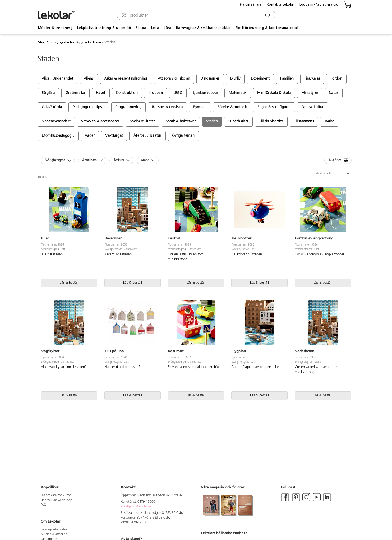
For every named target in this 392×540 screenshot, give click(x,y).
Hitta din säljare (249, 4)
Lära (167, 28)
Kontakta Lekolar (280, 4)
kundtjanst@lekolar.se (136, 507)
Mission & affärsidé (54, 534)
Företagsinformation (55, 530)
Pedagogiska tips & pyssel (69, 42)
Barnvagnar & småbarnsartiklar (203, 28)
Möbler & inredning (55, 28)
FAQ (43, 505)
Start (42, 42)
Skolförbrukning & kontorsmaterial (267, 28)
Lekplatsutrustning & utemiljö (104, 28)
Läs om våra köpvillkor (56, 496)
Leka (155, 28)
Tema (97, 42)
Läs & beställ (69, 283)
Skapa (141, 28)
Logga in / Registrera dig (319, 4)
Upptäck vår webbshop (56, 500)
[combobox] (195, 15)
